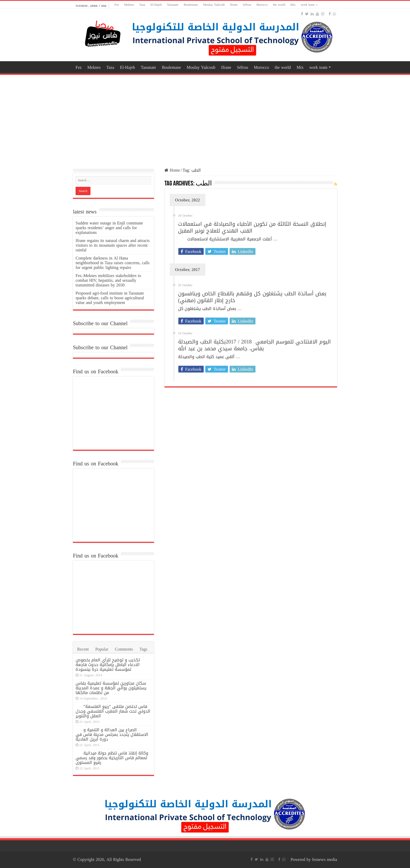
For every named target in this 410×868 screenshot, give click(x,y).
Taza (142, 5)
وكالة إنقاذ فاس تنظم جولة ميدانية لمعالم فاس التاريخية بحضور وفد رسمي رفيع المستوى (112, 758)
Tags (144, 649)
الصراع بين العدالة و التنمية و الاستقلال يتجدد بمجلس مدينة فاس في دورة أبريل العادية (112, 734)
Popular (102, 649)
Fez (116, 5)
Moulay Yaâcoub (214, 5)
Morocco (262, 5)
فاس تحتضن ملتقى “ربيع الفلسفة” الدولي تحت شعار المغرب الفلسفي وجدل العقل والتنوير (113, 711)
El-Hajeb (156, 5)
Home (172, 170)
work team (308, 5)
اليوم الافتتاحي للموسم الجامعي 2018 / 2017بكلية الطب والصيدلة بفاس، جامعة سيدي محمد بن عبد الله (254, 345)
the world (279, 5)
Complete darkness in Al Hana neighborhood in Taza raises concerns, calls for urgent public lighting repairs (113, 263)
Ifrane (234, 5)
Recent (83, 649)
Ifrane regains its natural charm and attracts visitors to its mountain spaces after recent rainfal (113, 245)
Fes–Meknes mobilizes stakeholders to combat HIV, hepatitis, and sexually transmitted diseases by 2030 (108, 280)
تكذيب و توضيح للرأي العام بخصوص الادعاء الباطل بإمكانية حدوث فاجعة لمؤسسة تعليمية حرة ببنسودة (108, 665)
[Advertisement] (205, 118)
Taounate (173, 5)
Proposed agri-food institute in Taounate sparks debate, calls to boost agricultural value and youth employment (110, 298)
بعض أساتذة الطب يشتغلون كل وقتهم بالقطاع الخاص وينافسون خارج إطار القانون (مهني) (252, 297)
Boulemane (191, 5)
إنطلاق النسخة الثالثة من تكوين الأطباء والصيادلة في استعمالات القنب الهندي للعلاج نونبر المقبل (252, 227)
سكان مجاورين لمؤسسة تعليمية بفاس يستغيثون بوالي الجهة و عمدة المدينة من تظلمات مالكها (111, 688)
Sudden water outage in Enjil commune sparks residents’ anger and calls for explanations (109, 228)
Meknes (129, 5)
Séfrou (247, 5)
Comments (124, 649)
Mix (293, 5)
